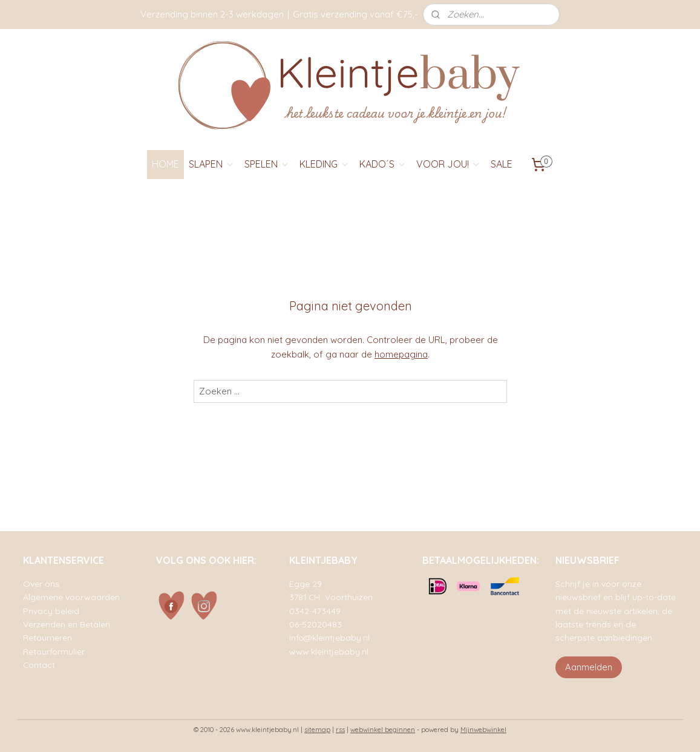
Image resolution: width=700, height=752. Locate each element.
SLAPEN (212, 164)
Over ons (41, 584)
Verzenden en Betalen (67, 624)
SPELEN (267, 164)
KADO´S (383, 164)
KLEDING (325, 164)
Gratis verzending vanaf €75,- (355, 14)
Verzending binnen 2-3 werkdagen (212, 14)
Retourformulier (54, 651)
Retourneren (47, 637)
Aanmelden (589, 667)
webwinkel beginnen (383, 730)
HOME (165, 164)
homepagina (401, 354)
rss (340, 730)
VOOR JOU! (449, 164)
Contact (39, 665)
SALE (502, 164)
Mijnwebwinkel (483, 730)
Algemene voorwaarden (71, 597)
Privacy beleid (51, 611)
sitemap (317, 730)
